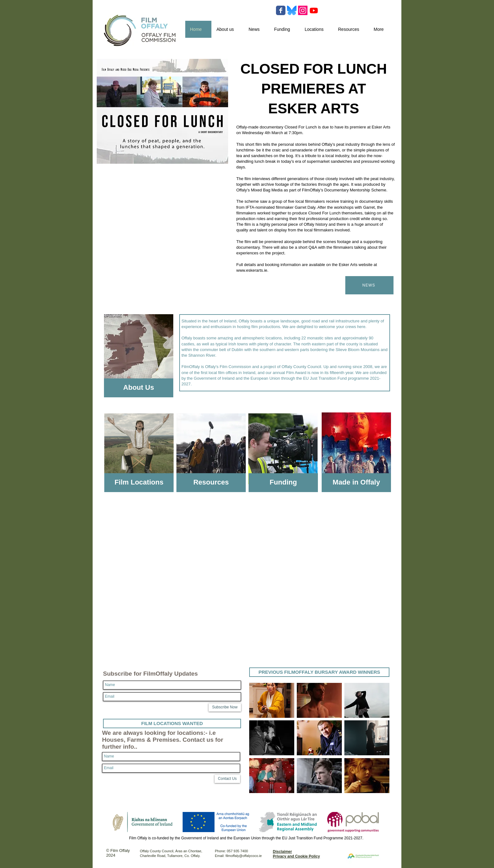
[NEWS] (369, 285)
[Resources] (211, 483)
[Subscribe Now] (225, 707)
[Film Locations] (139, 483)
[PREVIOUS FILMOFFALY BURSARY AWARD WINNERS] (319, 672)
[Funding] (283, 483)
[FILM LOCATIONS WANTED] (172, 723)
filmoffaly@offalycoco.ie (244, 856)
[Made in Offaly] (356, 483)
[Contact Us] (227, 779)
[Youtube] (314, 10)
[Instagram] (303, 10)
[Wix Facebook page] (281, 10)
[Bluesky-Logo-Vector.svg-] (292, 10)
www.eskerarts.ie (252, 270)
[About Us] (139, 388)
